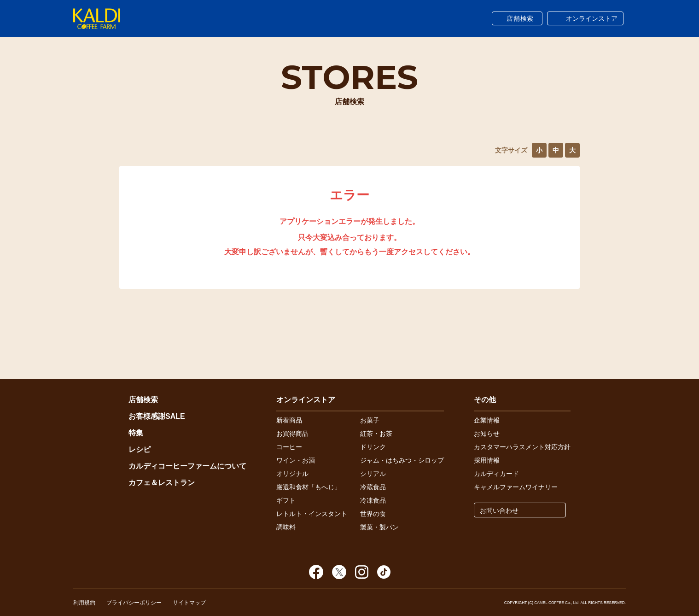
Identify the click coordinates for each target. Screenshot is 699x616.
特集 (136, 433)
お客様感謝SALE (157, 416)
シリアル (373, 474)
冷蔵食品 (373, 487)
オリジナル (292, 474)
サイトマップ (189, 603)
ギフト (286, 500)
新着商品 (289, 420)
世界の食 (373, 514)
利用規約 (84, 603)
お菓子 (370, 420)
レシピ (140, 449)
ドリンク (373, 447)
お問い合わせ (499, 510)
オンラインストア (592, 18)
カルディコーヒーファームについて (187, 466)
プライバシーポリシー (134, 603)
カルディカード (496, 474)
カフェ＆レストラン (162, 483)
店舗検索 (520, 18)
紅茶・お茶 (376, 434)
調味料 (286, 527)
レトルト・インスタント (312, 514)
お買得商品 (292, 434)
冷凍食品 (373, 500)
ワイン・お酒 (296, 460)
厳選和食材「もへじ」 (309, 487)
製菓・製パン (379, 527)
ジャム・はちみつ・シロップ (402, 460)
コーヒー (289, 447)
